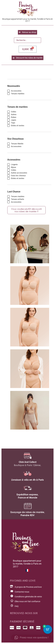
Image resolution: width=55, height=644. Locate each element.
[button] (32, 638)
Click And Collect (28, 462)
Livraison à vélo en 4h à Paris (27, 480)
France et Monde (28, 498)
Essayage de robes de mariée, (28, 512)
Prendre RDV (27, 515)
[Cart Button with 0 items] (48, 629)
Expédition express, (27, 494)
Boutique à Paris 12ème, (27, 465)
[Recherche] (27, 40)
